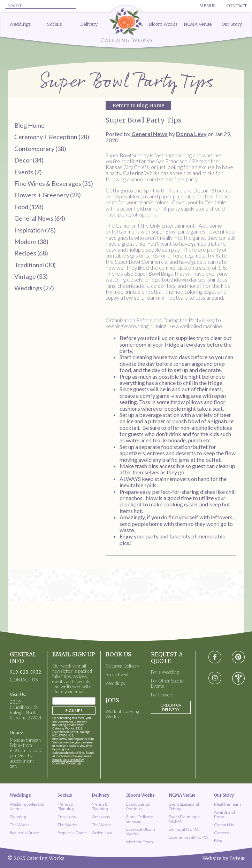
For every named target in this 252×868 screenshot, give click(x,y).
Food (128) (29, 207)
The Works (20, 825)
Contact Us (224, 825)
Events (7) (28, 172)
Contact (237, 6)
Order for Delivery (171, 707)
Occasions (67, 817)
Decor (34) (29, 160)
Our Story (232, 24)
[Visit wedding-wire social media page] (238, 678)
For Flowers (162, 695)
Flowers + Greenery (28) (48, 195)
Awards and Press (224, 814)
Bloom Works (163, 24)
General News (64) (40, 218)
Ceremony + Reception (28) (52, 137)
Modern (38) (31, 242)
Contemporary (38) (40, 149)
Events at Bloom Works (141, 831)
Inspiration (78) (35, 230)
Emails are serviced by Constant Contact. (68, 762)
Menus (207, 6)
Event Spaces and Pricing (184, 806)
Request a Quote (24, 833)
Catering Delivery (122, 666)
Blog (218, 841)
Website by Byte (222, 858)
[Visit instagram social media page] (215, 678)
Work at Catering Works (122, 714)
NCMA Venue (198, 24)
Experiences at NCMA (188, 837)
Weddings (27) (34, 288)
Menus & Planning (66, 806)
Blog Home (29, 125)
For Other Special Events (168, 684)
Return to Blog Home (138, 105)
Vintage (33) (31, 276)
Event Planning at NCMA (184, 819)
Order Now (102, 833)
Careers (221, 833)
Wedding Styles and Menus (27, 806)
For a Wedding (165, 672)
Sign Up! (74, 711)
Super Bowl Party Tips (144, 120)
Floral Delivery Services (140, 819)
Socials (55, 24)
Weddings (20, 24)
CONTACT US (24, 680)
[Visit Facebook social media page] (215, 657)
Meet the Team (140, 842)
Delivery (89, 24)
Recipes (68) (31, 253)
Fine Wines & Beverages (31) (54, 183)
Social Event (117, 675)
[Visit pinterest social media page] (238, 657)
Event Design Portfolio (138, 806)
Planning (18, 817)
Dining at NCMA (184, 829)
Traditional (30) (35, 265)
